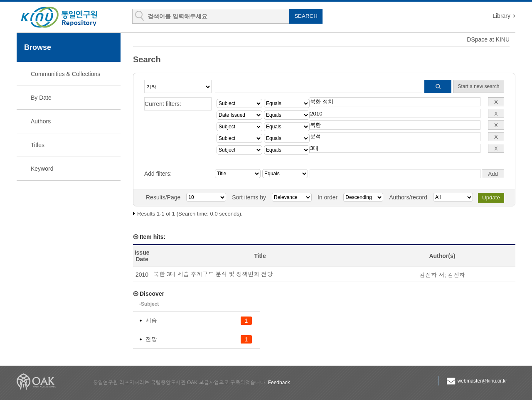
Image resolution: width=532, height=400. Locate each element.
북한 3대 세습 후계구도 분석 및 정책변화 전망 (213, 274)
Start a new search (478, 86)
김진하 (456, 275)
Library (501, 16)
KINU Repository (66, 17)
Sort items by (249, 197)
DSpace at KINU (488, 39)
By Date (41, 98)
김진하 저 (432, 275)
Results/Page (163, 197)
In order (328, 197)
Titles (38, 145)
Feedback (279, 383)
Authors (41, 121)
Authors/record (408, 197)
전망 (151, 339)
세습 (151, 321)
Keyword (42, 169)
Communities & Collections (65, 74)
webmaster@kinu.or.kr (482, 381)
